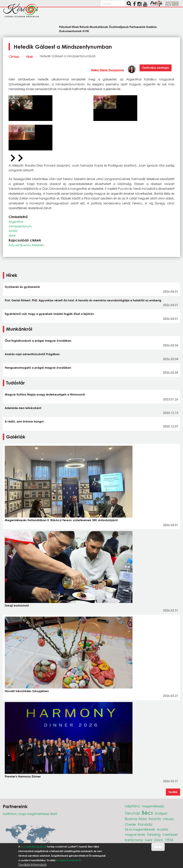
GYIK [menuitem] (86, 31)
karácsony (134, 840)
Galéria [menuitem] (151, 27)
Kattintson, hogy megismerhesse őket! (30, 814)
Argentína (16, 222)
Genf (149, 840)
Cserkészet (170, 834)
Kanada (145, 824)
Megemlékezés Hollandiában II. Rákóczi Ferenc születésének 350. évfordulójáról (61, 520)
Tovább (173, 792)
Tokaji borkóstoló (17, 605)
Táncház (132, 813)
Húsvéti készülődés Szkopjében (27, 691)
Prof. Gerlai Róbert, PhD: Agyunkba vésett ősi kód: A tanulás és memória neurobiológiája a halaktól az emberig (83, 300)
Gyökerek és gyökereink (22, 287)
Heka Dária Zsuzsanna (108, 70)
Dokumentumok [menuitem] (70, 31)
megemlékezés (153, 806)
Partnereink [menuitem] (137, 27)
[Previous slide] (12, 158)
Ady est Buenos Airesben (26, 245)
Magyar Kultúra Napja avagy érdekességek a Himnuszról (45, 394)
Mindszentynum (20, 226)
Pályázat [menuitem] (65, 27)
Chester (130, 824)
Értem (158, 847)
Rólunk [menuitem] (84, 27)
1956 (169, 840)
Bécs (147, 812)
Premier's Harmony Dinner (23, 776)
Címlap (14, 57)
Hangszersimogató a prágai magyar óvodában (38, 368)
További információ (32, 865)
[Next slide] (20, 158)
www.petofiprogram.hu (33, 847)
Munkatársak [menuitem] (99, 27)
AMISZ (13, 231)
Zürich (159, 840)
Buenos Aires (136, 819)
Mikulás (168, 819)
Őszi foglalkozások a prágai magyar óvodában (38, 341)
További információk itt (68, 860)
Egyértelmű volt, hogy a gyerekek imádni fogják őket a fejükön (49, 314)
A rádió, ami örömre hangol (24, 421)
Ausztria (163, 829)
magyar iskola (135, 834)
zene (12, 235)
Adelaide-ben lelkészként (23, 408)
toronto (155, 819)
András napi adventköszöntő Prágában (32, 354)
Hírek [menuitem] (75, 27)
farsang (154, 834)
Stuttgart (161, 813)
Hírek (29, 57)
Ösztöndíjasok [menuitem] (119, 27)
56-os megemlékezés (140, 829)
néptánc (132, 806)
